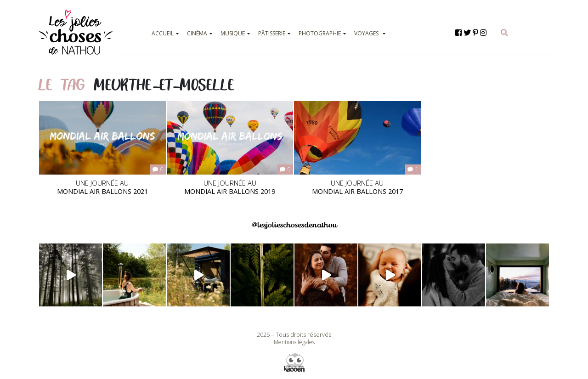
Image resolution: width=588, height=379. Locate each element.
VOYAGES (366, 33)
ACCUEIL (163, 33)
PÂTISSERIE (272, 33)
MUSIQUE (233, 33)
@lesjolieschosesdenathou (294, 225)
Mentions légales (294, 342)
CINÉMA (197, 33)
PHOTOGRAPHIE (320, 33)
